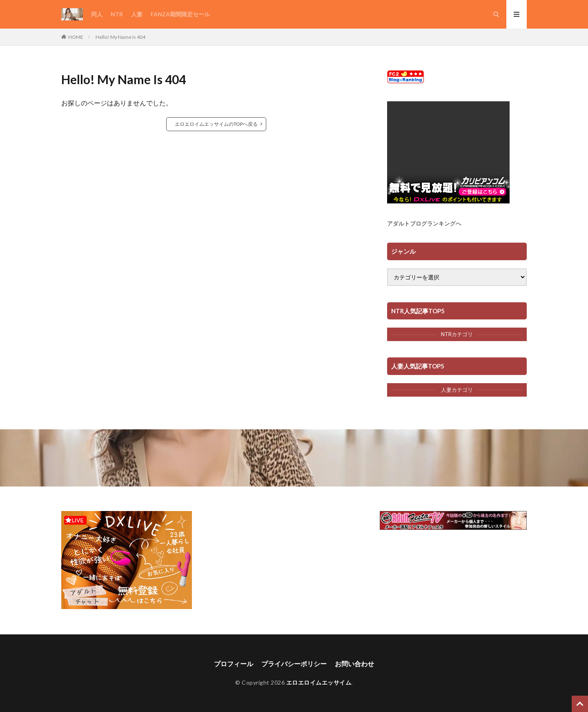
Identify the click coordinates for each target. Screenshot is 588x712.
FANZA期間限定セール (180, 14)
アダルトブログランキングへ (424, 223)
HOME (76, 37)
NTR (117, 14)
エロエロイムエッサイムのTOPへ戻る (216, 124)
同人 (97, 14)
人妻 (137, 14)
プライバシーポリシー (294, 664)
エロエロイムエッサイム (319, 682)
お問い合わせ (354, 664)
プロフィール (234, 664)
